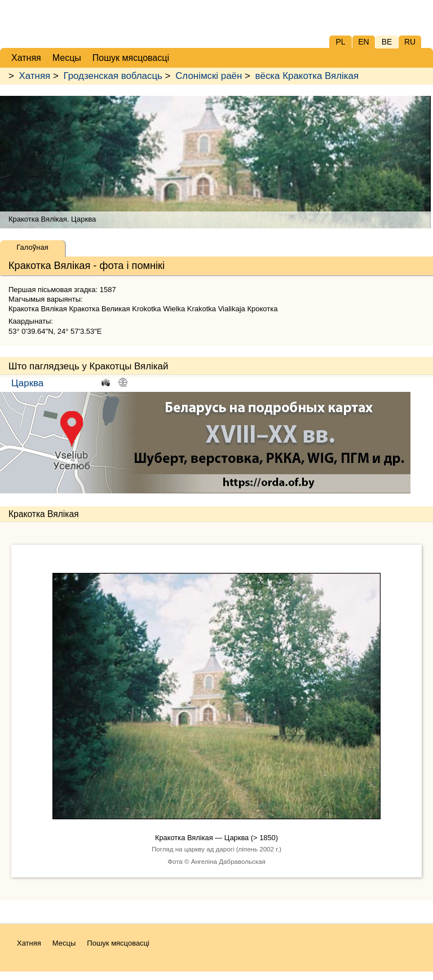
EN (363, 42)
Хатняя (35, 76)
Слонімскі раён (209, 76)
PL (340, 42)
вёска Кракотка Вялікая (307, 76)
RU (410, 42)
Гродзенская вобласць (112, 76)
